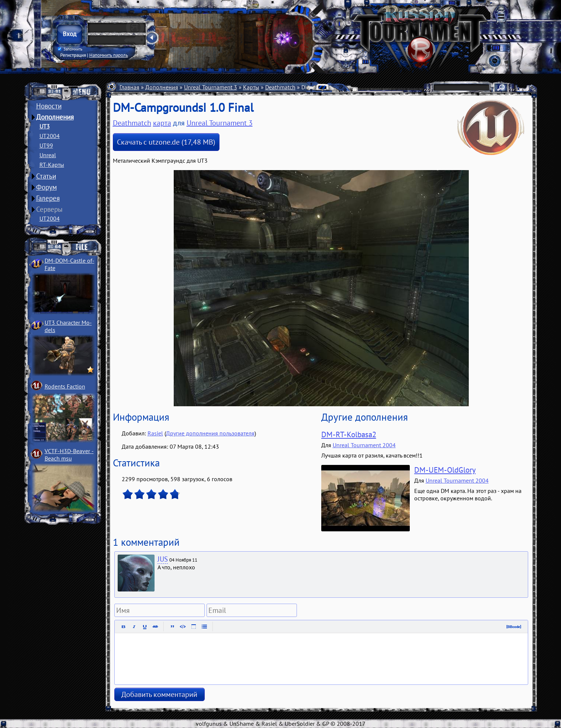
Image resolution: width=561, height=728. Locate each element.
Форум (46, 187)
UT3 (45, 126)
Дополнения (55, 117)
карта (162, 123)
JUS (163, 559)
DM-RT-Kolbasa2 (349, 434)
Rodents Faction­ (65, 386)
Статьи (46, 176)
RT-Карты (52, 165)
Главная (129, 87)
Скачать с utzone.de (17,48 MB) (166, 142)
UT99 (46, 145)
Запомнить (70, 49)
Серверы (49, 209)
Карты (251, 87)
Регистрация (73, 55)
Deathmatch (280, 87)
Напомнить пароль (109, 55)
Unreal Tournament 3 (211, 87)
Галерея (48, 198)
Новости (49, 106)
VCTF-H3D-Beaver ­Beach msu (69, 455)
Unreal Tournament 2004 (364, 445)
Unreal (48, 155)
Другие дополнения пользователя (210, 433)
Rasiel (155, 433)
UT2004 (50, 136)
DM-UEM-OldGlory (445, 470)
